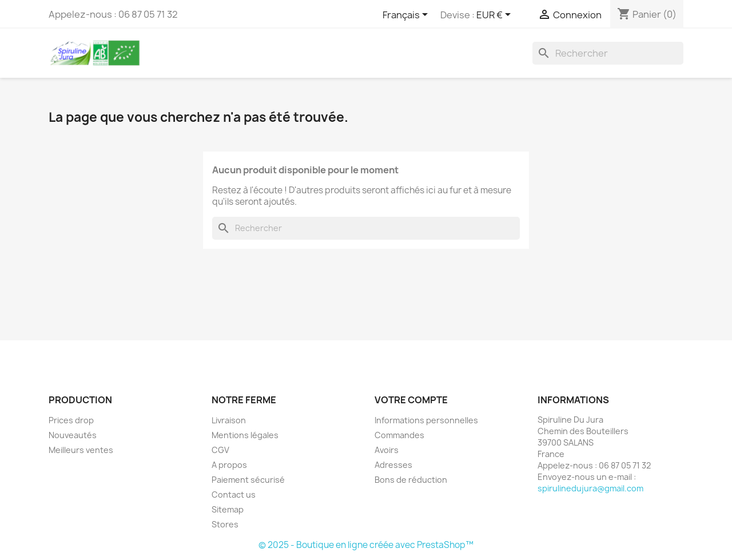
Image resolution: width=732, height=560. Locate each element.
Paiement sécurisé (248, 480)
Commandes (399, 435)
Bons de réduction (411, 480)
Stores (225, 524)
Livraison (229, 420)
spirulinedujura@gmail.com (590, 488)
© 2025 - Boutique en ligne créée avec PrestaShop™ (366, 545)
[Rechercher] (608, 53)
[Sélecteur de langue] (407, 15)
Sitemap (228, 509)
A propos (229, 465)
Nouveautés (73, 435)
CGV (220, 450)
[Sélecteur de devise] (496, 15)
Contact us (234, 495)
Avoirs (387, 450)
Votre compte (411, 400)
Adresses (393, 465)
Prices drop (71, 420)
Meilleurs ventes (81, 450)
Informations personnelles (426, 420)
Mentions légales (245, 435)
